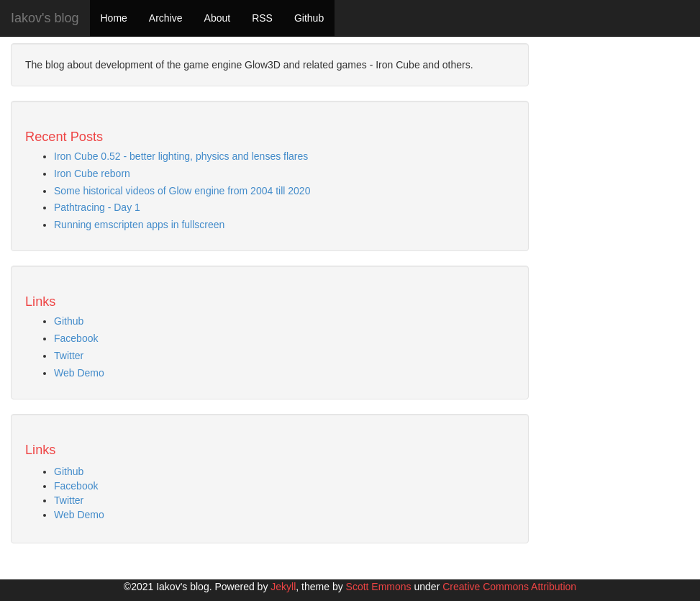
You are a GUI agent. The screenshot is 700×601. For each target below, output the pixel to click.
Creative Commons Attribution (509, 587)
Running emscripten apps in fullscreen (139, 225)
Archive (166, 18)
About (218, 18)
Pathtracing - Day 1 (97, 207)
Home (114, 18)
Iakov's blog (45, 18)
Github (309, 18)
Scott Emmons (379, 587)
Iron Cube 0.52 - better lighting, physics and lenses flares (181, 156)
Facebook (76, 338)
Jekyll (283, 587)
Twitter (69, 356)
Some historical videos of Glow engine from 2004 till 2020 (182, 191)
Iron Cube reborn (92, 173)
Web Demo (79, 373)
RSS (262, 18)
